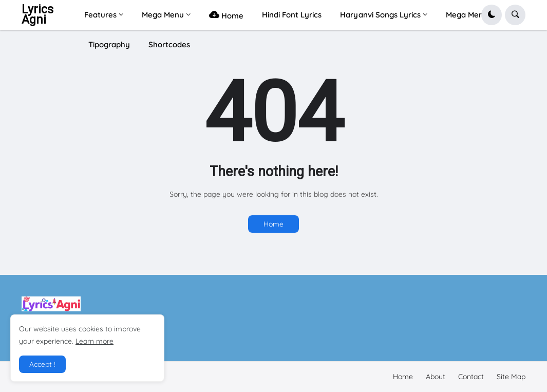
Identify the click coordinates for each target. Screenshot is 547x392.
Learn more (95, 341)
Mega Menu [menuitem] (163, 15)
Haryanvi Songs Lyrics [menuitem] (380, 15)
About (436, 377)
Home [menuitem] (226, 15)
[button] (492, 15)
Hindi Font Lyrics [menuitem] (292, 15)
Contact (471, 377)
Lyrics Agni (37, 15)
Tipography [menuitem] (109, 44)
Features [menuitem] (100, 15)
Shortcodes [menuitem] (169, 44)
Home (273, 224)
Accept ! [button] (42, 364)
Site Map (511, 377)
